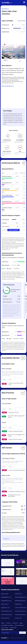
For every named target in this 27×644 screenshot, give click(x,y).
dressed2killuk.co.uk (6, 597)
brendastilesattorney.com (7, 614)
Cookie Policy (13, 628)
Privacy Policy (5, 628)
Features (8, 623)
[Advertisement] (13, 39)
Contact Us (15, 623)
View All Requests (14, 230)
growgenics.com (5, 608)
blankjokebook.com (6, 601)
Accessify (7, 3)
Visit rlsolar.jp (8, 86)
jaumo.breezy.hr (5, 618)
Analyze (23, 633)
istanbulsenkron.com (7, 611)
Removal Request (19, 625)
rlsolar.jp (5, 9)
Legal (21, 623)
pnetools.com (5, 594)
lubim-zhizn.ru (5, 604)
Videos (3, 623)
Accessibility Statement (7, 625)
